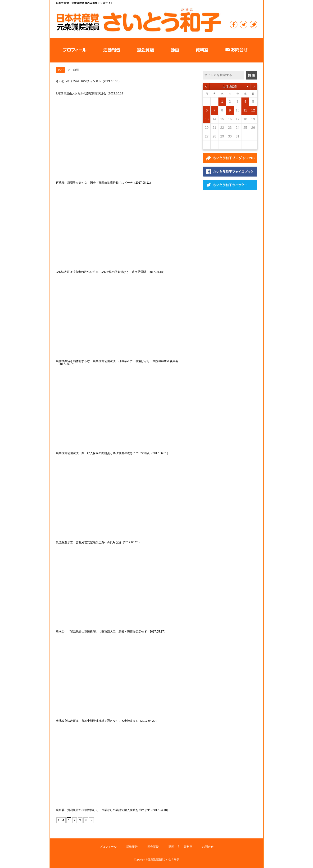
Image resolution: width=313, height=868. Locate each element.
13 (207, 119)
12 (253, 110)
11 (245, 110)
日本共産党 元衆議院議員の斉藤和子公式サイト (139, 20)
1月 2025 (230, 87)
